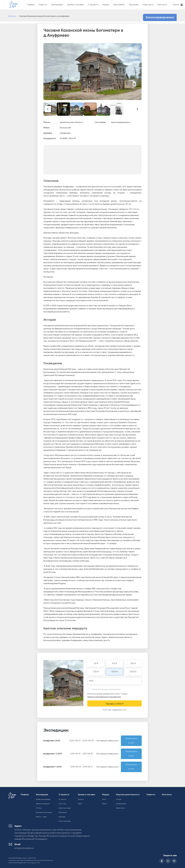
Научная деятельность (128, 795)
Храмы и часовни (75, 5)
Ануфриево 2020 (52, 741)
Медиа (106, 5)
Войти (176, 5)
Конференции (121, 804)
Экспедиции (57, 5)
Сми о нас (62, 804)
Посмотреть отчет (131, 741)
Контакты (162, 5)
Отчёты (39, 808)
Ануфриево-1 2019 (52, 767)
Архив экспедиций (43, 804)
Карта (80, 804)
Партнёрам (119, 5)
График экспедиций (43, 799)
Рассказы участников (44, 813)
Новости (43, 5)
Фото (104, 799)
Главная (31, 5)
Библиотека (120, 808)
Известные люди (65, 808)
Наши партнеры (65, 821)
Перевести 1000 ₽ (114, 704)
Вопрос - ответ (41, 817)
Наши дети (148, 5)
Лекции (119, 799)
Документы (63, 813)
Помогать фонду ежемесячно (106, 689)
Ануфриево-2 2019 (53, 754)
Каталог (12, 16)
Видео (105, 804)
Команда (62, 817)
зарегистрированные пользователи (104, 697)
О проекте (93, 5)
